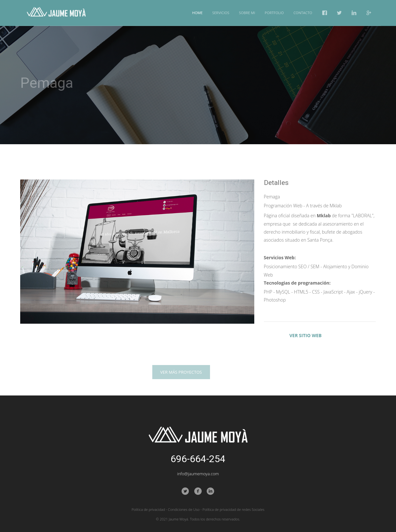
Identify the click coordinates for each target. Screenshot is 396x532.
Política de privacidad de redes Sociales (234, 509)
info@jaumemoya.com (198, 474)
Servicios (221, 13)
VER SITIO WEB (306, 335)
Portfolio (274, 13)
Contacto (303, 13)
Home (197, 13)
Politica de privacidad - (149, 509)
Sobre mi (247, 13)
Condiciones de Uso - (185, 509)
